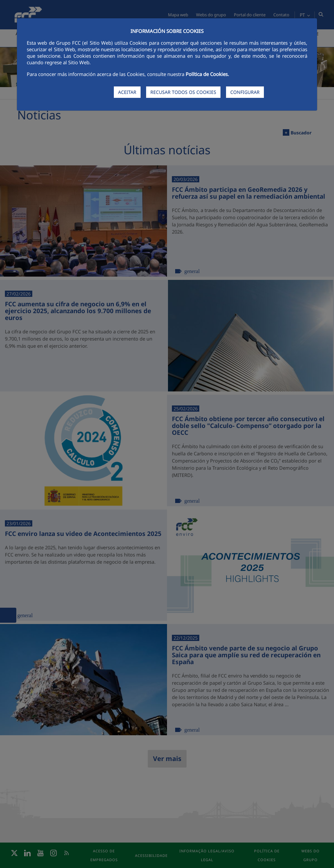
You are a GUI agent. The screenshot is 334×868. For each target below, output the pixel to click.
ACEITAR (127, 92)
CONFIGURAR (245, 92)
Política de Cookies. (207, 74)
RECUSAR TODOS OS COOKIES (183, 92)
